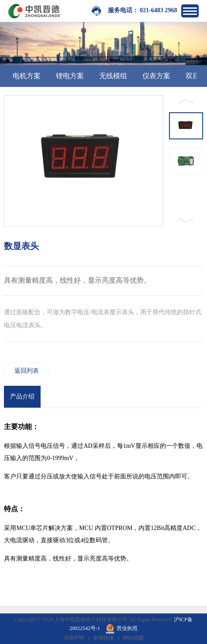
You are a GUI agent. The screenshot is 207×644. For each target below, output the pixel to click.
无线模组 (113, 76)
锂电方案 (70, 76)
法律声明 (74, 638)
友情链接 (103, 638)
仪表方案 (156, 76)
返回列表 (27, 371)
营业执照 (122, 628)
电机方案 (27, 76)
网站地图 (133, 638)
